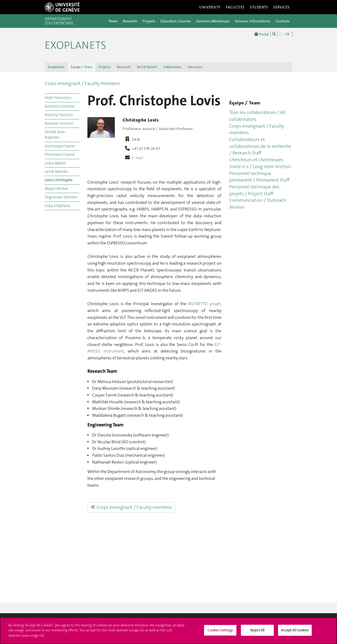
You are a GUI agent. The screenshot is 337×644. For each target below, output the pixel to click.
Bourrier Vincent (59, 123)
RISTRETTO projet (204, 304)
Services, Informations (253, 21)
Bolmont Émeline (60, 106)
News (113, 21)
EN (282, 34)
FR (287, 34)
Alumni (237, 207)
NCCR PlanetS (147, 67)
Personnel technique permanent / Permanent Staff (259, 177)
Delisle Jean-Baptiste (56, 135)
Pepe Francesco (58, 98)
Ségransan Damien (61, 197)
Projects (149, 21)
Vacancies (195, 67)
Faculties (235, 7)
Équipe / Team (81, 67)
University (210, 7)
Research (130, 21)
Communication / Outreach (258, 200)
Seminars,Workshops (213, 21)
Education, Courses (176, 21)
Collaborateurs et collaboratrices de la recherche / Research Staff (260, 146)
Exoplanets (75, 45)
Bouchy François (59, 115)
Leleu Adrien (55, 163)
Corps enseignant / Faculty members (82, 83)
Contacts (283, 21)
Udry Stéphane (58, 206)
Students (259, 7)
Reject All (257, 633)
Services (281, 7)
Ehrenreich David (60, 154)
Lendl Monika (56, 172)
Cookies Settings (220, 633)
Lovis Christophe (59, 180)
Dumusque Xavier (60, 146)
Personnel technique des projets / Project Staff (254, 190)
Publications (173, 67)
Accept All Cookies (295, 633)
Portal (262, 34)
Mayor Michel (56, 189)
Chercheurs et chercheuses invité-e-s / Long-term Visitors (260, 163)
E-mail (137, 158)
